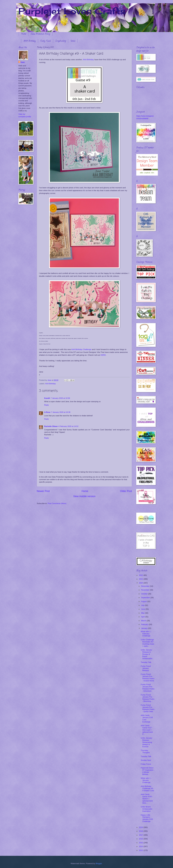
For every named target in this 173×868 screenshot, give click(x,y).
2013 (141, 850)
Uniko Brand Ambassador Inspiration (147, 809)
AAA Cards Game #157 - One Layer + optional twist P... (147, 730)
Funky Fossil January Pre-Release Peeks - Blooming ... (147, 698)
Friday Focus (146, 764)
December (145, 586)
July (143, 605)
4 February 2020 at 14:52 (68, 426)
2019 (141, 827)
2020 (141, 583)
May (143, 613)
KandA (47, 398)
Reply (46, 405)
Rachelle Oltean (51, 426)
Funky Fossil (46, 41)
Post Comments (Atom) (57, 503)
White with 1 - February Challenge (146, 634)
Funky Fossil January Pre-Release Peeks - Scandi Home (147, 678)
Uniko (73, 41)
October (145, 594)
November (145, 590)
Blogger (99, 864)
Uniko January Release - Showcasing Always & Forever (146, 742)
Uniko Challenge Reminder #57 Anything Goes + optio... (147, 643)
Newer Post (43, 491)
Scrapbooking (61, 41)
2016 (141, 839)
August (144, 601)
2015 (141, 843)
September (146, 598)
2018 (141, 831)
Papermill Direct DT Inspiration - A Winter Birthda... (148, 771)
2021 (141, 579)
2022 (141, 575)
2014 (141, 846)
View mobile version (84, 496)
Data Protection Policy (40, 34)
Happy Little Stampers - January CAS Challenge (147, 818)
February (145, 624)
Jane (23, 62)
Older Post (126, 491)
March (144, 621)
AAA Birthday (30, 41)
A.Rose (47, 412)
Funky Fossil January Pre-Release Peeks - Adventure (147, 688)
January (145, 628)
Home (24, 34)
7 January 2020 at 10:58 (60, 398)
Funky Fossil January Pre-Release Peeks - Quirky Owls (147, 708)
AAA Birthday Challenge (81, 349)
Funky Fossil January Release (146, 668)
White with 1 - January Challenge (146, 780)
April (143, 617)
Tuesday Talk (146, 662)
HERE (103, 355)
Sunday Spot (146, 760)
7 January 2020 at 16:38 (61, 412)
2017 (141, 835)
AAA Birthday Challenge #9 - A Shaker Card (147, 788)
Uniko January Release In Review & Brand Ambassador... (147, 654)
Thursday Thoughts (145, 751)
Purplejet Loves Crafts (72, 11)
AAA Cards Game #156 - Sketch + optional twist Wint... (147, 799)
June (143, 609)
